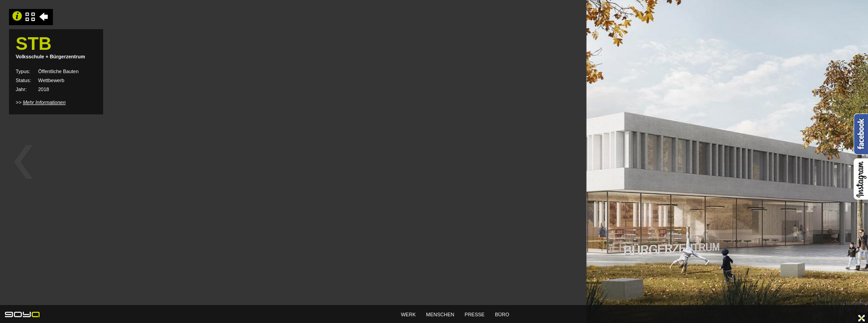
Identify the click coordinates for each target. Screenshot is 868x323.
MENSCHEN (440, 314)
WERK (408, 314)
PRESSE (475, 314)
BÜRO (502, 314)
